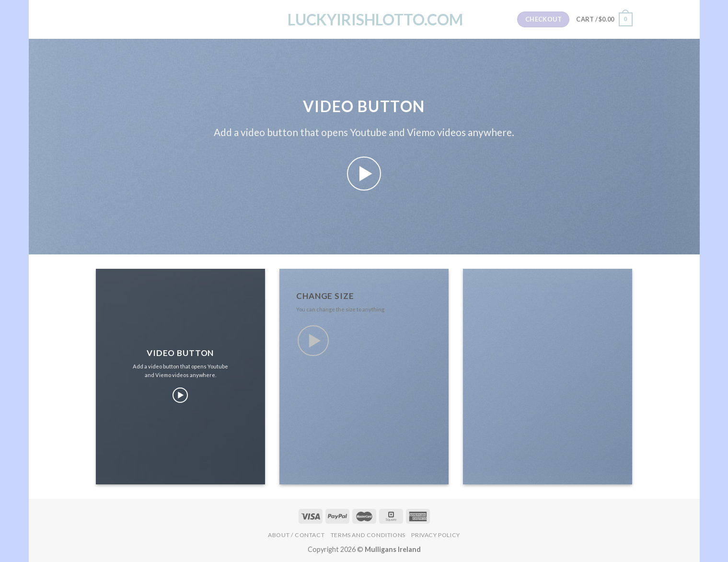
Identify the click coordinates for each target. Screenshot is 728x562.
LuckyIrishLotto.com (364, 20)
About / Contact (296, 535)
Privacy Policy (436, 535)
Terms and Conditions (368, 535)
